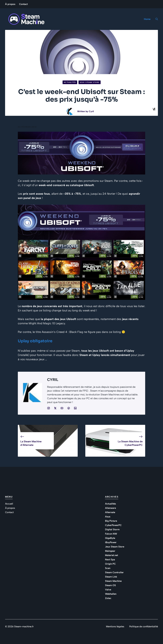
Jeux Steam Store (90, 82)
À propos (10, 4)
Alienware (110, 508)
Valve (108, 590)
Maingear (110, 551)
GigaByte (110, 538)
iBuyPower (111, 542)
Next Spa (110, 560)
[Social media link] (49, 408)
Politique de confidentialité (144, 627)
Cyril (91, 111)
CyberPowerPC (113, 525)
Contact (23, 4)
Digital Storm (112, 529)
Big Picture (111, 521)
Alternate (110, 512)
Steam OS (110, 585)
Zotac (108, 598)
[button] (155, 19)
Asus (108, 517)
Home (147, 19)
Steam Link (111, 577)
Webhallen (111, 594)
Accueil (9, 504)
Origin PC (110, 564)
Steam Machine (113, 581)
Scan (108, 568)
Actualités (70, 82)
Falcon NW (111, 534)
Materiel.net (112, 555)
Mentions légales (115, 627)
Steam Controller (114, 572)
